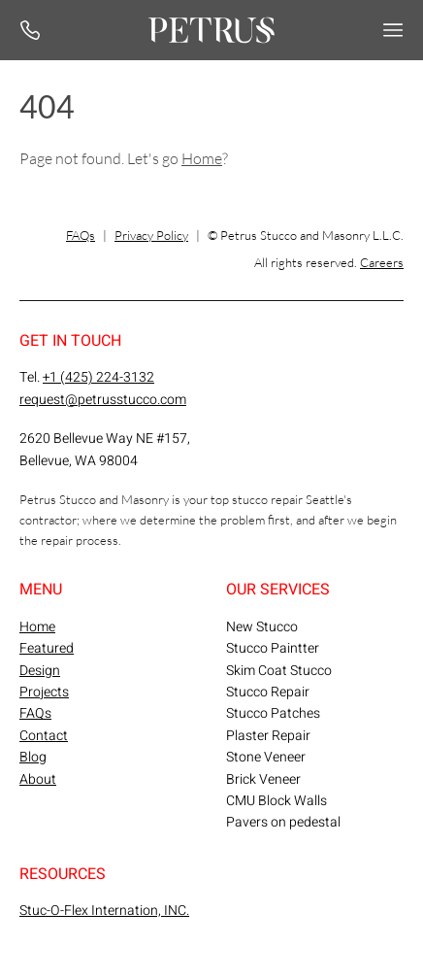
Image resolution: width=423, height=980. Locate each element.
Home (202, 158)
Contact (44, 736)
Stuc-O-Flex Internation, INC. (104, 911)
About (38, 779)
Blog (33, 757)
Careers (382, 262)
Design (40, 671)
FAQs (81, 235)
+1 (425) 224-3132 (98, 377)
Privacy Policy (151, 235)
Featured (47, 648)
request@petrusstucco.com (103, 400)
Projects (44, 692)
